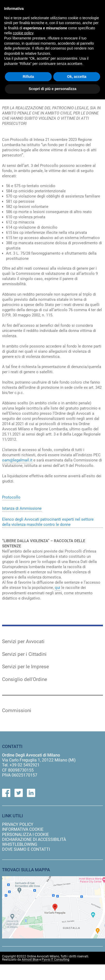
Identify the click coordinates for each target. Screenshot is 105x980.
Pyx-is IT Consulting (55, 960)
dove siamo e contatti (26, 849)
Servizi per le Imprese (25, 667)
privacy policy (18, 824)
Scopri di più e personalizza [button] (52, 89)
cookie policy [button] (23, 33)
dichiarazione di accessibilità (34, 839)
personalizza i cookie (25, 835)
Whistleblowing (20, 844)
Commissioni (17, 711)
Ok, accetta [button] (77, 77)
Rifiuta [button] (28, 77)
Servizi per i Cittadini (24, 654)
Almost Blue (30, 960)
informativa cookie (23, 829)
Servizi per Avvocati (23, 642)
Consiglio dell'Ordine (25, 679)
